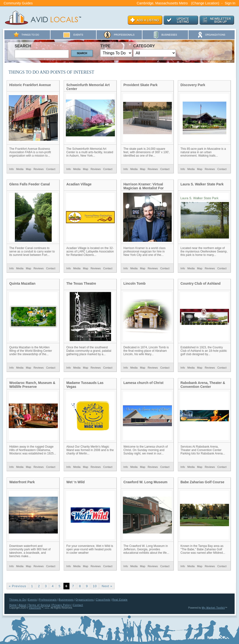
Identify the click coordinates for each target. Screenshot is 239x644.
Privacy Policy (62, 605)
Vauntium (35, 608)
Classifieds (103, 600)
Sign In (230, 3)
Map (28, 169)
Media (20, 169)
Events (33, 600)
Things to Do (18, 600)
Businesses (66, 600)
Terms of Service (39, 605)
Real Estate (120, 600)
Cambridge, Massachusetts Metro (162, 3)
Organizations (85, 600)
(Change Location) (205, 3)
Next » (107, 586)
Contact (51, 169)
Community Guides (18, 3)
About (23, 605)
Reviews (39, 169)
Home (13, 605)
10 (95, 586)
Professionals (48, 600)
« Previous (17, 586)
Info (11, 169)
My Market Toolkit (213, 608)
